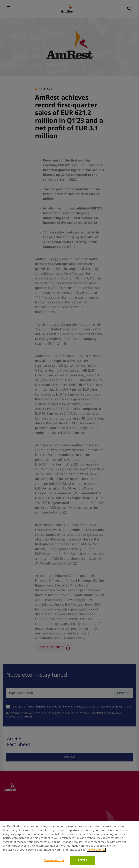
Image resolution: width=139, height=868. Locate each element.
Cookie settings (54, 861)
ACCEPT (82, 861)
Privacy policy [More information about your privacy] (96, 850)
